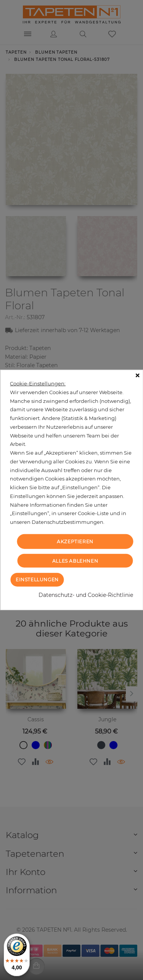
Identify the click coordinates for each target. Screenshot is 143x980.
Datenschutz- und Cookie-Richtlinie (86, 595)
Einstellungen (37, 580)
